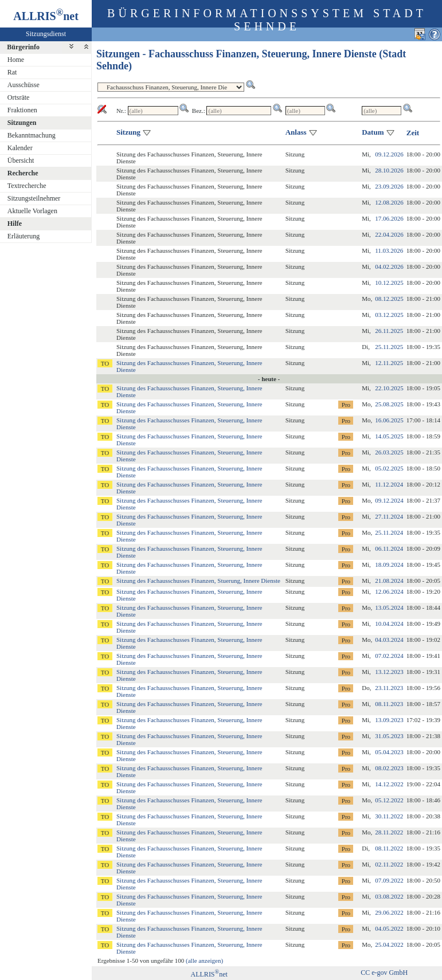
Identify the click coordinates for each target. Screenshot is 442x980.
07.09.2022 (389, 880)
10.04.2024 (389, 624)
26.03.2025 (389, 452)
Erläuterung (24, 236)
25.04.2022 (389, 944)
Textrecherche (27, 186)
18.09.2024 (389, 565)
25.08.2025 (389, 404)
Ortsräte (19, 97)
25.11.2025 (389, 347)
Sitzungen (22, 123)
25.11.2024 (389, 532)
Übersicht (21, 160)
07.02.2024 (389, 656)
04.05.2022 (389, 928)
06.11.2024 (389, 548)
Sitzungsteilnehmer (34, 198)
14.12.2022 (389, 784)
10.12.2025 (389, 283)
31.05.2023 (389, 736)
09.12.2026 (389, 154)
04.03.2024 (389, 640)
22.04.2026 (389, 234)
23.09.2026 (389, 186)
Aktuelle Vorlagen (32, 211)
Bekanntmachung (32, 135)
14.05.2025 (389, 436)
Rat (12, 72)
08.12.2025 (389, 299)
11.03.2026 (389, 250)
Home (16, 60)
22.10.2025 (389, 388)
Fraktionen (22, 110)
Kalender (20, 148)
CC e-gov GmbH (384, 973)
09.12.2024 (389, 500)
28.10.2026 (389, 170)
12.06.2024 (389, 591)
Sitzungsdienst (46, 34)
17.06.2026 (389, 218)
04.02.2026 (389, 266)
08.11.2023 (389, 704)
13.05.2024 (389, 607)
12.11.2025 (389, 363)
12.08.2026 (389, 202)
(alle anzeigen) (204, 961)
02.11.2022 (389, 864)
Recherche (23, 173)
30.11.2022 (389, 816)
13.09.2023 (389, 720)
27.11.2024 (389, 516)
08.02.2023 (389, 768)
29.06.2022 (389, 912)
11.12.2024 (389, 484)
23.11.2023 (389, 688)
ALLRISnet (209, 974)
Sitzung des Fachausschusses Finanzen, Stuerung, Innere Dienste (198, 581)
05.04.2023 (389, 752)
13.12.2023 (389, 672)
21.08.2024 (389, 581)
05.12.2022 (389, 800)
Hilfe (15, 224)
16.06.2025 (389, 420)
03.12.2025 (389, 315)
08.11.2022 (389, 848)
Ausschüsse (24, 85)
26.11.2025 (389, 331)
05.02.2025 (389, 468)
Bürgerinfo (23, 47)
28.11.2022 (389, 832)
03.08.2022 (389, 896)
